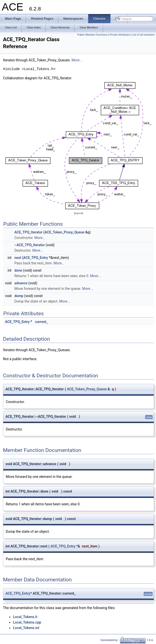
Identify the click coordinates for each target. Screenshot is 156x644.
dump (19, 296)
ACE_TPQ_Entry (36, 258)
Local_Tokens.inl (26, 628)
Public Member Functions (92, 35)
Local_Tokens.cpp (27, 622)
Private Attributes (120, 35)
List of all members (143, 35)
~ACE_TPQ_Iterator (29, 245)
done (18, 270)
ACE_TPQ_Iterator (28, 232)
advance (21, 283)
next (18, 258)
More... (77, 60)
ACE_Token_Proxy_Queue (64, 232)
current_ (41, 322)
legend (78, 213)
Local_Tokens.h (25, 617)
